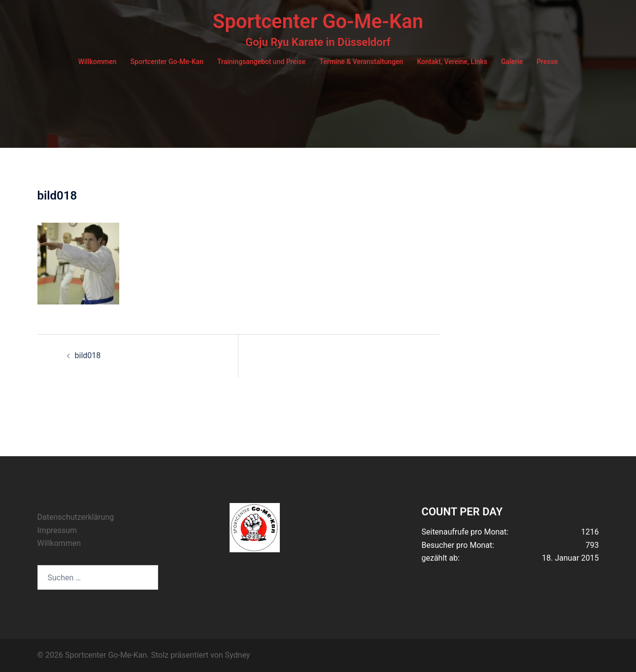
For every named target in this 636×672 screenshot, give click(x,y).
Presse (547, 62)
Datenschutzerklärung (76, 517)
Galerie (512, 62)
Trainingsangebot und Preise (261, 62)
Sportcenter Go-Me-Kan (318, 21)
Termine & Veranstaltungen (361, 62)
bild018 (88, 355)
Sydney (238, 655)
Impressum (57, 530)
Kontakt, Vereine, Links (452, 62)
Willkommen (98, 62)
